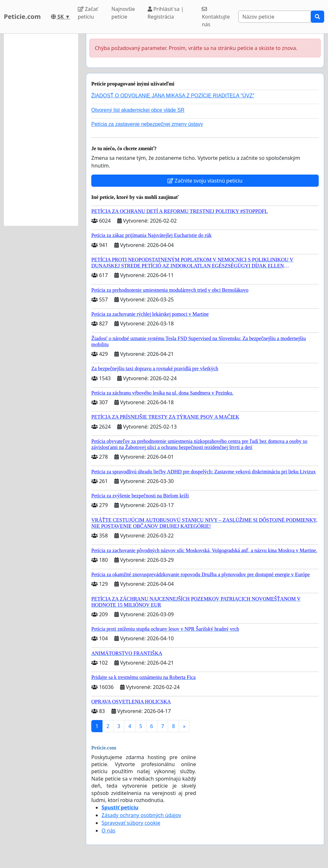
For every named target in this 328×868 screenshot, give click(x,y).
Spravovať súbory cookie (131, 823)
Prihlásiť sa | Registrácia (166, 13)
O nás (108, 831)
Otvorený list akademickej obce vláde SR (138, 110)
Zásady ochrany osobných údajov (141, 815)
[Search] (275, 17)
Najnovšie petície (123, 13)
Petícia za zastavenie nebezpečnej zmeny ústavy (147, 124)
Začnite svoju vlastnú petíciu (205, 181)
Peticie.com (22, 16)
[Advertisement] (41, 130)
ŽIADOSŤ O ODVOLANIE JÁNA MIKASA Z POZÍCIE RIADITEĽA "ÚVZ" (173, 96)
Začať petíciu (88, 13)
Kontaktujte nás (216, 17)
